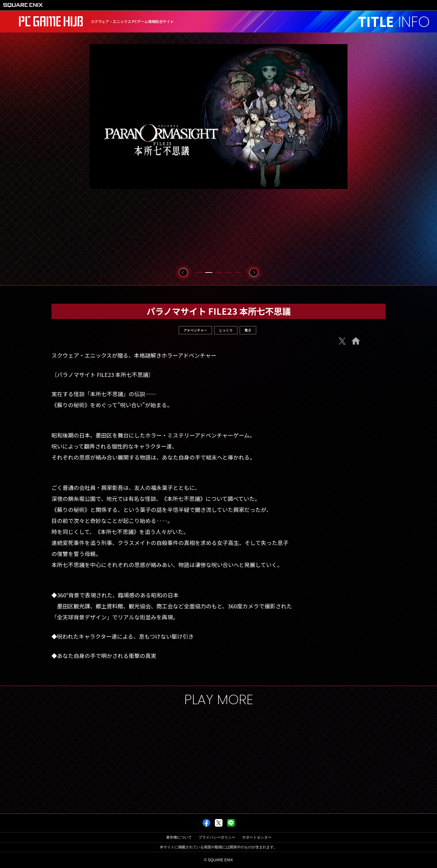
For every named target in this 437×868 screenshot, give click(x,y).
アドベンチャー (195, 330)
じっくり (226, 330)
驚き (248, 330)
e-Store (349, 356)
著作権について (179, 837)
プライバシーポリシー (217, 837)
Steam (349, 370)
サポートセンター (257, 837)
